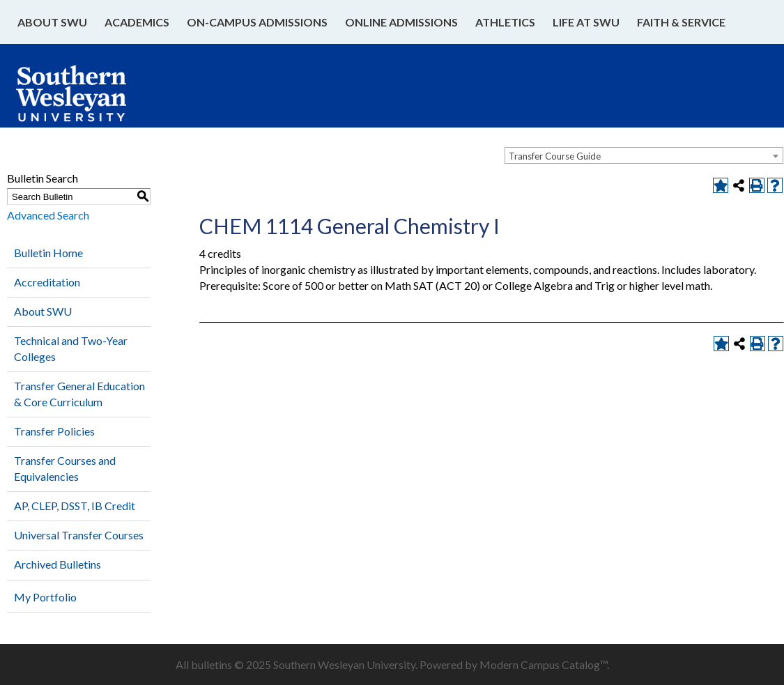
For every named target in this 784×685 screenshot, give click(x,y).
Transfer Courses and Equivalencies (65, 468)
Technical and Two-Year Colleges (71, 348)
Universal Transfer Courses (79, 535)
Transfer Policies (54, 431)
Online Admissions (401, 22)
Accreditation (47, 282)
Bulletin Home (48, 253)
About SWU (52, 22)
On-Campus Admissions (257, 22)
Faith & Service (681, 22)
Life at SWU (586, 22)
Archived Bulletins (57, 564)
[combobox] (644, 155)
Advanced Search (48, 215)
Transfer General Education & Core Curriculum (79, 394)
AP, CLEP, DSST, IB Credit (75, 506)
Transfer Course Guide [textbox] (555, 156)
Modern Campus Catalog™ (543, 664)
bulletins (212, 664)
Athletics (505, 22)
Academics (137, 22)
